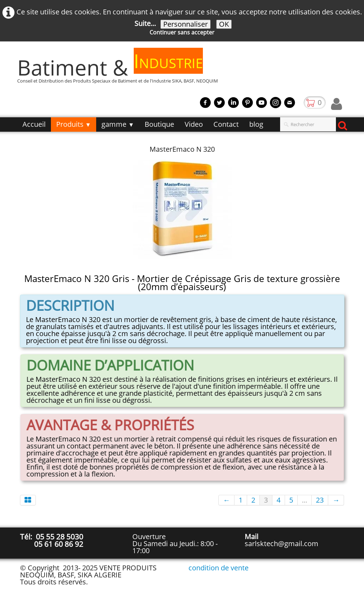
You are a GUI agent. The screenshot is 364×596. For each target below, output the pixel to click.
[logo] (120, 71)
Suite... (145, 23)
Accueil (34, 124)
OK (224, 24)
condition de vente (219, 568)
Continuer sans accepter (182, 32)
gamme (118, 124)
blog (256, 124)
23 (320, 500)
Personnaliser (186, 24)
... (305, 500)
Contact (226, 124)
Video (194, 124)
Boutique (159, 124)
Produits (74, 124)
